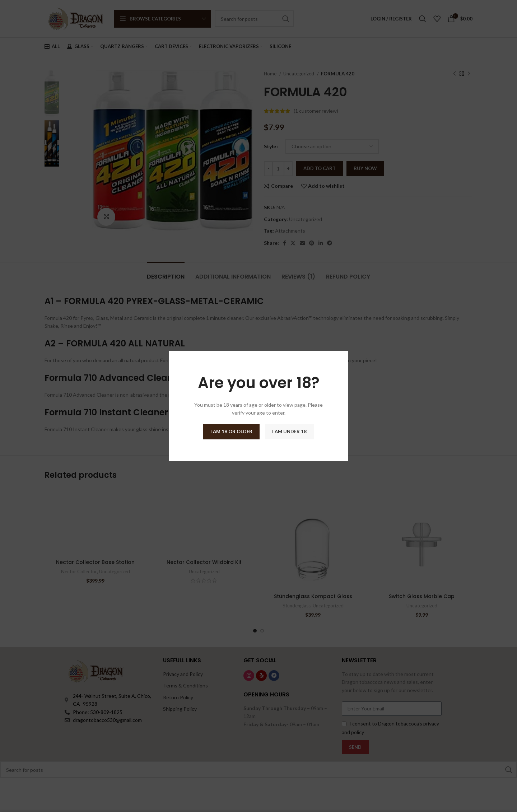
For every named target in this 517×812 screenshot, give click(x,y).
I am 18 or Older (231, 431)
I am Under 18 (289, 431)
